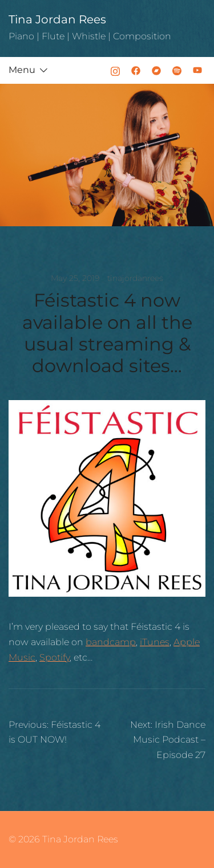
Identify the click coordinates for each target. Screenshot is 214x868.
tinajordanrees (135, 278)
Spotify (54, 657)
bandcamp (111, 642)
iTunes (155, 642)
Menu (22, 70)
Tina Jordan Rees (57, 19)
